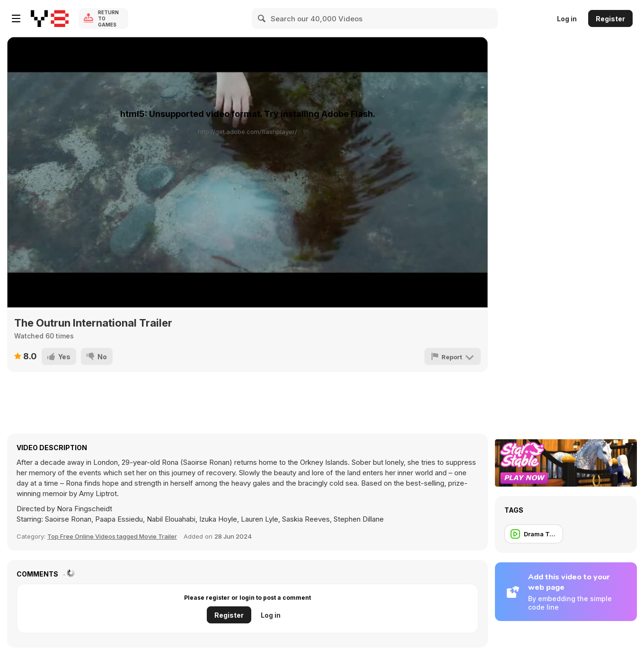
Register (610, 19)
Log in (567, 19)
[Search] (262, 18)
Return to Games (108, 18)
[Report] (453, 356)
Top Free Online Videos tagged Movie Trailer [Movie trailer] (112, 536)
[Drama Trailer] (534, 534)
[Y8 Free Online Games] (50, 18)
